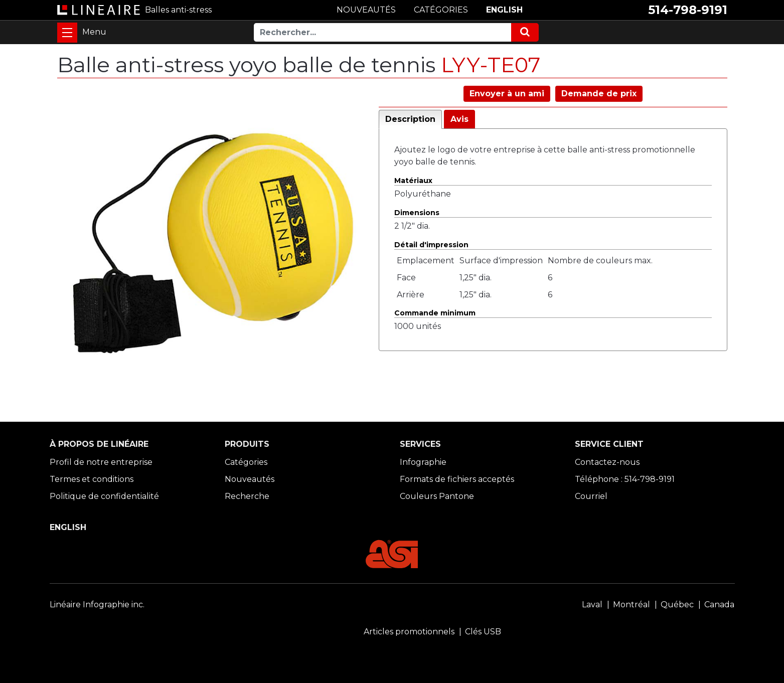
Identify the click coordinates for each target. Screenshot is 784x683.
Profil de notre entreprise (101, 462)
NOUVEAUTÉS (366, 10)
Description (410, 119)
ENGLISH (504, 10)
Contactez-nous (607, 462)
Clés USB (483, 632)
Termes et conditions (92, 479)
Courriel (591, 496)
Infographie (423, 462)
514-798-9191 (688, 10)
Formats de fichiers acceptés (457, 479)
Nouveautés (250, 479)
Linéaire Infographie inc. (97, 605)
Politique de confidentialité (104, 496)
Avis (459, 119)
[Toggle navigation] (67, 33)
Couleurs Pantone (437, 496)
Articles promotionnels (409, 632)
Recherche (247, 496)
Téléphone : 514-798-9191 (625, 479)
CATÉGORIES (441, 10)
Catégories (246, 462)
